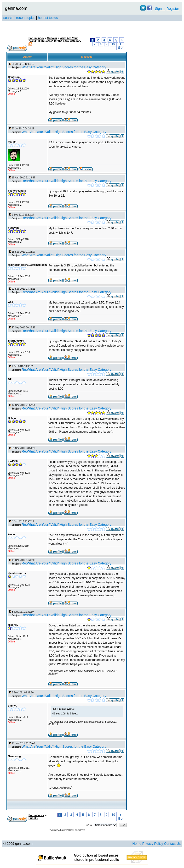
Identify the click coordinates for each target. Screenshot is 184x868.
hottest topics (48, 18)
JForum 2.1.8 (65, 830)
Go (120, 48)
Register (173, 9)
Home (137, 844)
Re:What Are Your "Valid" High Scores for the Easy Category (66, 181)
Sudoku (52, 38)
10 (113, 44)
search (8, 18)
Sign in (160, 9)
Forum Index (36, 38)
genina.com (16, 8)
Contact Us (172, 844)
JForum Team (79, 830)
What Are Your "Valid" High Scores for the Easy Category (55, 39)
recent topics (26, 18)
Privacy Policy (153, 844)
